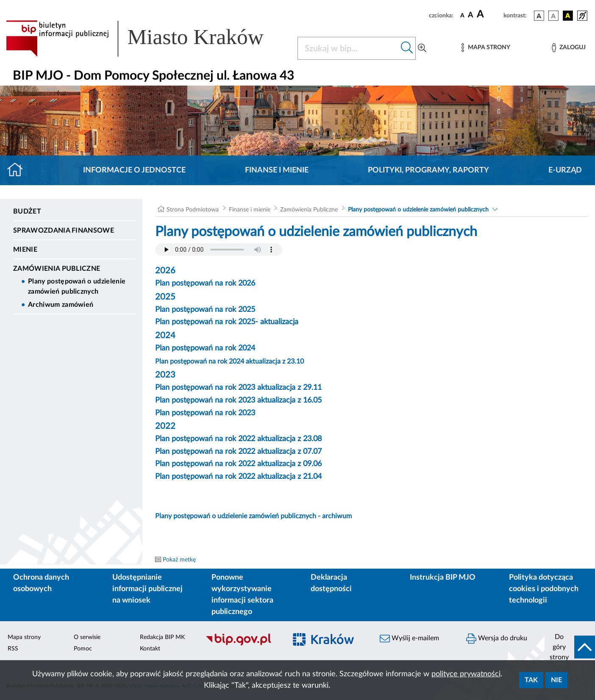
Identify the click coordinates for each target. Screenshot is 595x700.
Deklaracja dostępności (331, 583)
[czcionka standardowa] (462, 15)
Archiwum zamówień (61, 305)
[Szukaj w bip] (407, 48)
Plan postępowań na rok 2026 (205, 283)
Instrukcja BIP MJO (443, 578)
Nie (556, 680)
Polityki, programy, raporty (428, 170)
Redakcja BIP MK (162, 637)
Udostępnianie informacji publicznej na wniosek (147, 589)
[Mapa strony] (486, 48)
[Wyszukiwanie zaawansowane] (422, 48)
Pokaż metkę (179, 560)
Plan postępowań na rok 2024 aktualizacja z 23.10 (229, 361)
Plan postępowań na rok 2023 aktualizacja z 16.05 (238, 400)
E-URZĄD (565, 170)
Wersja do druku (497, 639)
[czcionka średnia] (471, 15)
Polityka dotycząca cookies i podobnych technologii (544, 589)
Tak (531, 680)
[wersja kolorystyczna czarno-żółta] (568, 16)
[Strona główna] (18, 170)
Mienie (25, 250)
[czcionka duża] (489, 14)
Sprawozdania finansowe (64, 231)
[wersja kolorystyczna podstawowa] (539, 16)
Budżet (27, 211)
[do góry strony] (570, 647)
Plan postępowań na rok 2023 (205, 413)
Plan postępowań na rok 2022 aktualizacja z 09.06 (238, 464)
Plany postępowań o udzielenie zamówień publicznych (77, 286)
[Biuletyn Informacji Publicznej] (242, 644)
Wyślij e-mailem (409, 639)
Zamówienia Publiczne (57, 269)
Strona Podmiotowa (193, 210)
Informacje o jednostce (134, 170)
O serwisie (87, 637)
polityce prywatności (466, 674)
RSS (13, 649)
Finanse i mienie (277, 170)
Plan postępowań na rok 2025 (205, 310)
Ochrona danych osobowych (41, 583)
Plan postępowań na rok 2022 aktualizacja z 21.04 (238, 477)
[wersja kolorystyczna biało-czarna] (553, 16)
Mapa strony (24, 637)
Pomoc (83, 649)
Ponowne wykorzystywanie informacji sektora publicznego (242, 595)
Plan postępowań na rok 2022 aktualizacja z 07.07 (238, 452)
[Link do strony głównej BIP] (147, 39)
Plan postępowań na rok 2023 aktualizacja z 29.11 (238, 388)
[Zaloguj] (569, 48)
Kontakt (150, 649)
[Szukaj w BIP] (348, 48)
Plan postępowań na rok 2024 (205, 348)
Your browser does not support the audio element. (219, 250)
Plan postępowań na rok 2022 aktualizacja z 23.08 (238, 439)
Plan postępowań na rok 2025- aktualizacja (227, 322)
